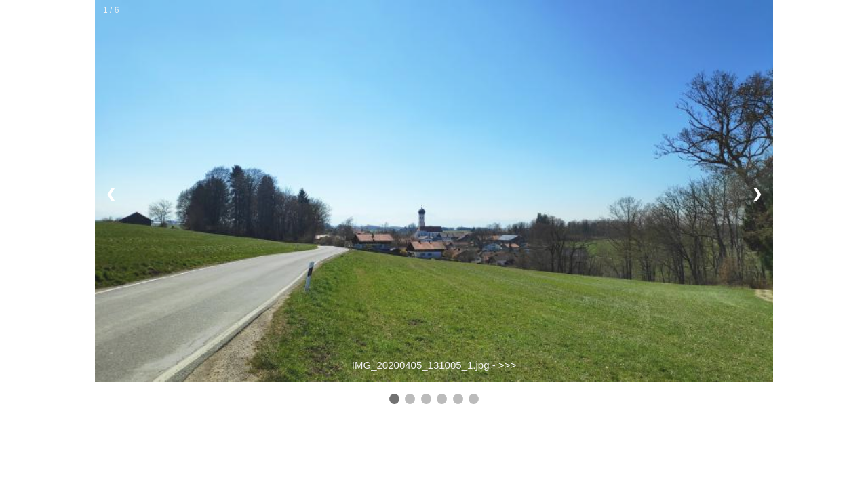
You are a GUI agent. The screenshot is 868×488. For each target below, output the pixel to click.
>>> (507, 365)
